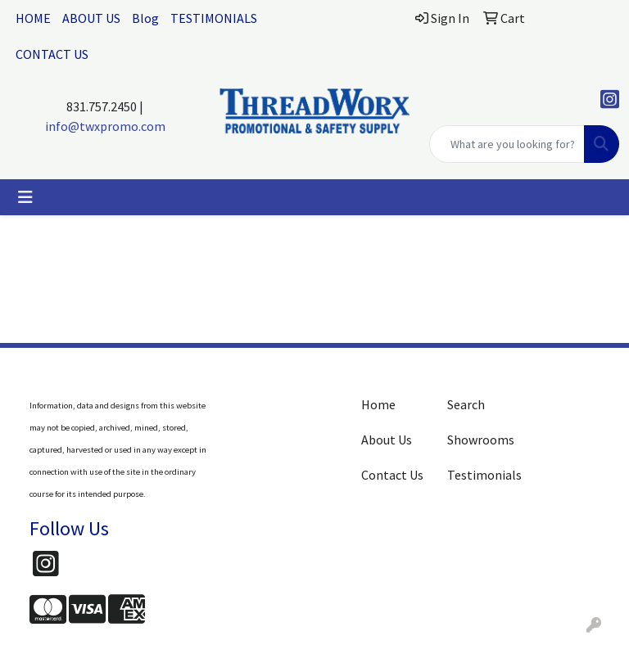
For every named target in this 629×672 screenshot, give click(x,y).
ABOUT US (91, 18)
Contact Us (392, 475)
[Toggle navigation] (25, 197)
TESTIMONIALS (214, 18)
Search (466, 404)
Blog (145, 18)
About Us (387, 440)
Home (378, 404)
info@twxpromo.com (105, 126)
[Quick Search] (507, 144)
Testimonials (480, 475)
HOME (33, 18)
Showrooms (480, 440)
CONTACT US (52, 54)
